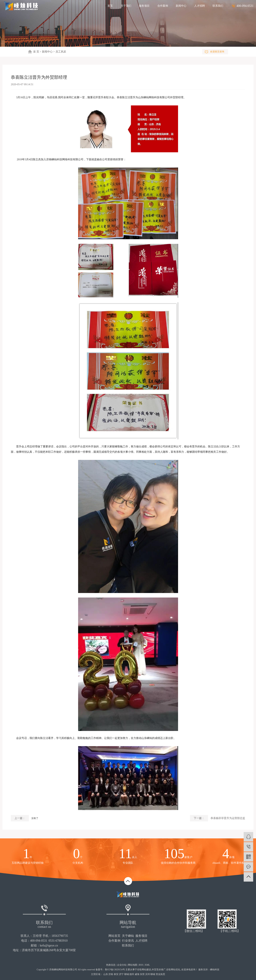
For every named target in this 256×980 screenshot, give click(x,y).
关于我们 (126, 6)
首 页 (36, 52)
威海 (137, 974)
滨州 (148, 974)
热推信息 (111, 965)
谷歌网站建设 (144, 970)
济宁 (121, 974)
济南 (111, 974)
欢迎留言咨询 (217, 52)
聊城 (127, 974)
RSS (141, 965)
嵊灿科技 (215, 970)
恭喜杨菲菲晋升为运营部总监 (228, 818)
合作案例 (163, 6)
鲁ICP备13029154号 (115, 970)
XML (147, 965)
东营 (142, 974)
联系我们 (218, 6)
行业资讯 (128, 941)
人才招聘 (200, 6)
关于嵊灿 (128, 936)
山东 (106, 974)
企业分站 (122, 965)
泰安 (116, 974)
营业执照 (160, 974)
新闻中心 (181, 6)
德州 (132, 974)
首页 (110, 6)
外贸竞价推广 (159, 970)
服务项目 (144, 6)
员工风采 (61, 52)
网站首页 (114, 936)
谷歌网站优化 (173, 970)
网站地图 (133, 965)
